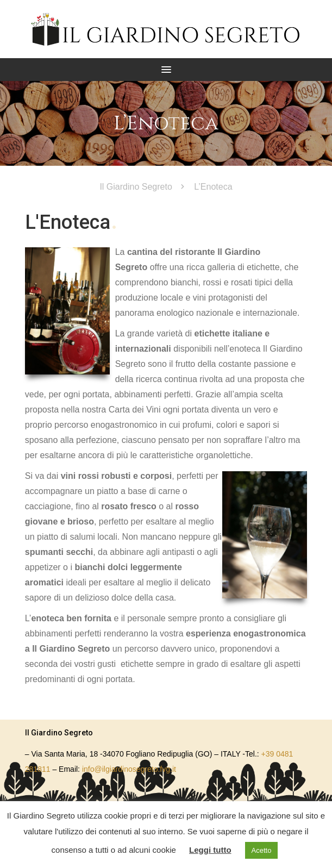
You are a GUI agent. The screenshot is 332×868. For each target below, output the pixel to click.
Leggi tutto (210, 850)
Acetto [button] (262, 850)
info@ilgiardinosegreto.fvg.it (129, 769)
